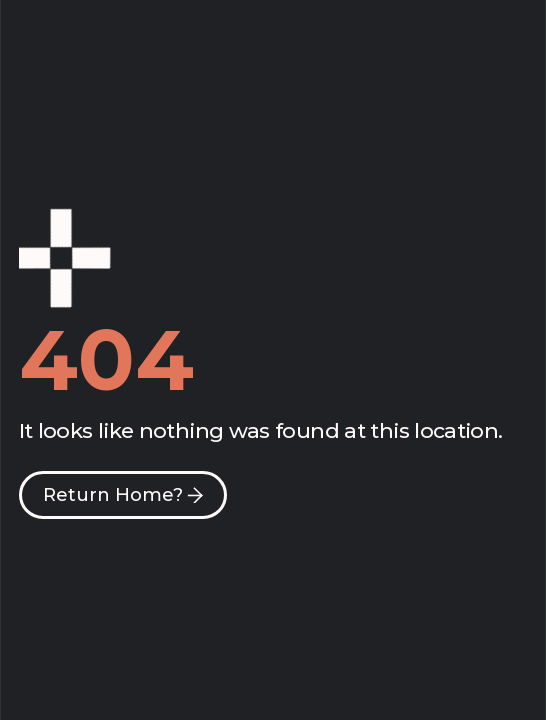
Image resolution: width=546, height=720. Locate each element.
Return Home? (113, 495)
